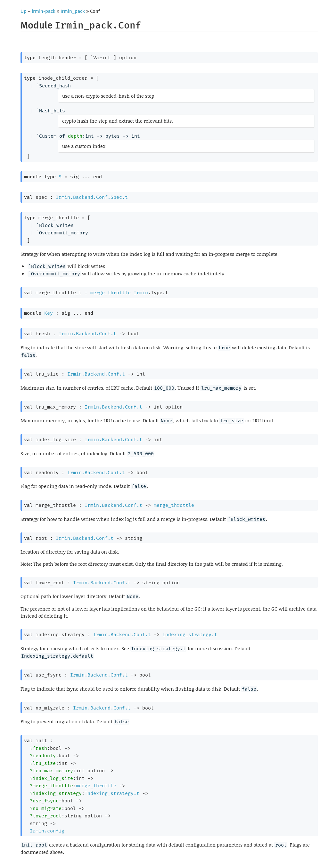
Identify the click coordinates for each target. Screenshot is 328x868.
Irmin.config (47, 831)
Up (24, 11)
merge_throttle (111, 293)
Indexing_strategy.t (190, 635)
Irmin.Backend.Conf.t (87, 334)
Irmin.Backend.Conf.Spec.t (92, 197)
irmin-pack (44, 11)
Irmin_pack (73, 11)
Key (49, 313)
